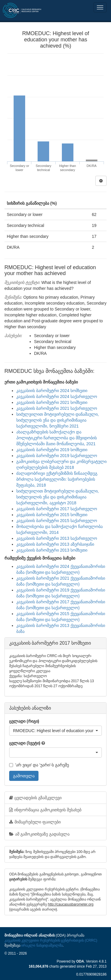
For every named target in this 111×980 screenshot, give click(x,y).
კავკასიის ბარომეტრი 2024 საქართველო (57, 396)
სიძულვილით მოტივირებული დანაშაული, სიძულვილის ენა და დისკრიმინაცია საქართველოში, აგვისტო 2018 (58, 497)
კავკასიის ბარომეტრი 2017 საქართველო (57, 509)
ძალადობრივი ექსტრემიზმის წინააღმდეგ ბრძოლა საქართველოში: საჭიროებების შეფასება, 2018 (57, 479)
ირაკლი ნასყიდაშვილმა (42, 945)
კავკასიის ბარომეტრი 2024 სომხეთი (52, 391)
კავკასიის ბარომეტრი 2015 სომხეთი (52, 515)
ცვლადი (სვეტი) (25, 743)
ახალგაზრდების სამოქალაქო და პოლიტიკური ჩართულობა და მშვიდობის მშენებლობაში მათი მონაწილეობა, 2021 (57, 438)
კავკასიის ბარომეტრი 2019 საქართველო (57, 456)
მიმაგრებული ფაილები (35, 822)
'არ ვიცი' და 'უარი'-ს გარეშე (39, 765)
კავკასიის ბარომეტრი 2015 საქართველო (57, 521)
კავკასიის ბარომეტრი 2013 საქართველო (57, 538)
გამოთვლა (24, 776)
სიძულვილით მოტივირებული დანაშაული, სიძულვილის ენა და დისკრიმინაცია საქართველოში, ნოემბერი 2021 (58, 420)
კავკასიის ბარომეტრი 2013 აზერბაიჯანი (55, 544)
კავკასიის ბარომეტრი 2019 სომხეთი (52, 450)
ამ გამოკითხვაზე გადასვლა (39, 834)
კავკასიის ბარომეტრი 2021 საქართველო (57, 408)
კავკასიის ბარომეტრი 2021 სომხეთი (52, 402)
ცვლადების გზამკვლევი (35, 798)
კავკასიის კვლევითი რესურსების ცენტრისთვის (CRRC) (51, 940)
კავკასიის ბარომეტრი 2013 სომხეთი (52, 550)
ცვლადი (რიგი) (24, 721)
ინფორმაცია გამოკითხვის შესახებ (45, 810)
